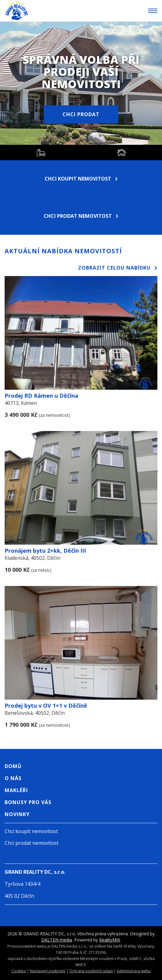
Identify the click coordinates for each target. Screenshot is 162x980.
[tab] (40, 152)
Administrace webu (134, 971)
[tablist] (81, 152)
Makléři (16, 790)
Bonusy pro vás (28, 802)
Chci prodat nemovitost (81, 216)
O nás (13, 778)
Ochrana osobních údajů (91, 971)
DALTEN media (57, 940)
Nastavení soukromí (48, 971)
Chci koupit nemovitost (81, 179)
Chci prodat (81, 114)
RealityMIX (110, 940)
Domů (13, 766)
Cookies (19, 971)
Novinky (17, 814)
